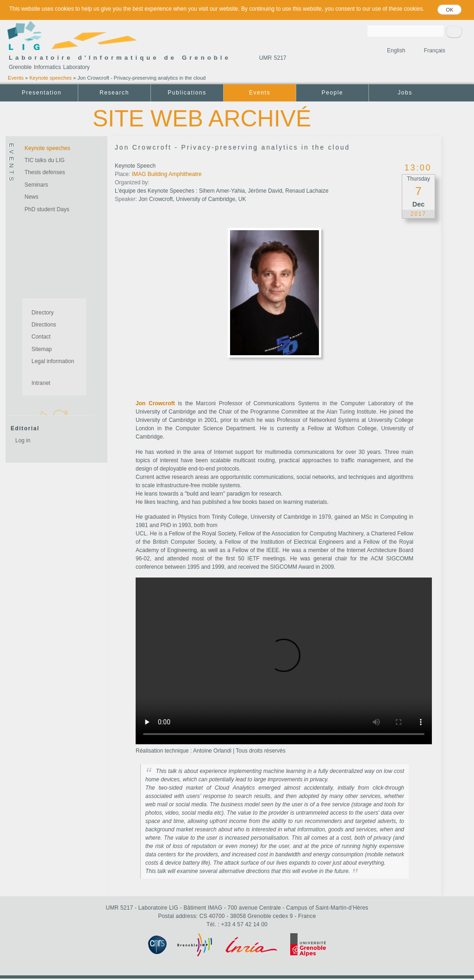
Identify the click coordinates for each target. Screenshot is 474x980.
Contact (41, 337)
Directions (44, 325)
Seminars (36, 185)
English (396, 50)
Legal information (53, 361)
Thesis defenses (45, 172)
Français (435, 50)
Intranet (41, 383)
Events (16, 78)
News (31, 197)
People (333, 93)
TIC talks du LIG (45, 160)
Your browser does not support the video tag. (284, 661)
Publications (187, 93)
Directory (43, 313)
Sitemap (42, 349)
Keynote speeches (50, 78)
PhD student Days (47, 209)
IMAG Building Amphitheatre (167, 174)
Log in (23, 440)
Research (114, 93)
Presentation (42, 93)
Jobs (405, 93)
